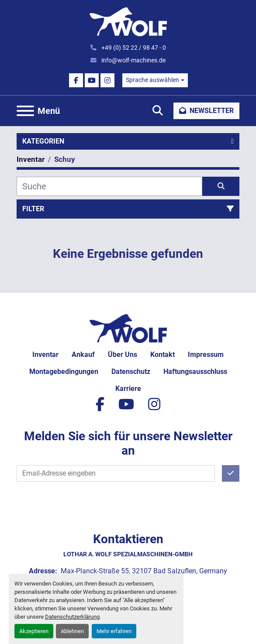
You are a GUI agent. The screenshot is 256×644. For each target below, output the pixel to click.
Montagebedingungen (64, 372)
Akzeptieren (34, 631)
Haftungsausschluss (195, 372)
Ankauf (83, 355)
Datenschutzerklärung (72, 617)
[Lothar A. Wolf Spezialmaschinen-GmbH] (128, 327)
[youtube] (92, 80)
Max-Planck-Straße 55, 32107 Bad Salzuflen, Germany (143, 571)
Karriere (128, 389)
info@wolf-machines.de (133, 60)
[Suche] (109, 186)
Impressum (206, 355)
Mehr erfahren (114, 631)
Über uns (123, 355)
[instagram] (107, 80)
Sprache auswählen (152, 80)
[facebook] (76, 80)
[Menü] (25, 111)
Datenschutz (131, 372)
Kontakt (163, 355)
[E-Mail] (116, 473)
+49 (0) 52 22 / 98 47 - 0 (133, 48)
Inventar (45, 355)
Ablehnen (72, 631)
